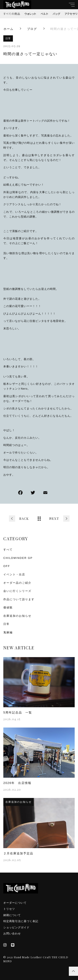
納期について (12, 915)
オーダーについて (15, 903)
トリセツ (9, 909)
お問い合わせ (12, 933)
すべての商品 (12, 14)
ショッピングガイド (16, 927)
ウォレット (30, 14)
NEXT (54, 519)
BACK (24, 519)
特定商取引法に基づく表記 (21, 921)
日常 (8, 38)
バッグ (56, 14)
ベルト (45, 14)
